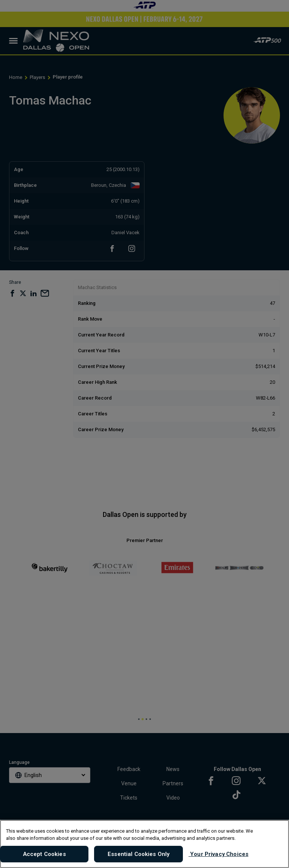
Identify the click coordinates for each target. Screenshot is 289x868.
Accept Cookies (44, 854)
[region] (144, 844)
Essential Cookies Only (138, 854)
